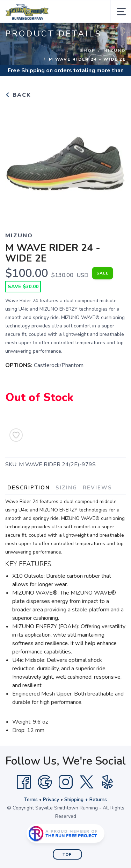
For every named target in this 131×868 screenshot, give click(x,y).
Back (18, 95)
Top (67, 855)
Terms (31, 799)
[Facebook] (24, 782)
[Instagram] (66, 782)
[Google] (45, 782)
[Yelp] (108, 782)
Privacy (51, 799)
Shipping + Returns (86, 799)
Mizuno (115, 50)
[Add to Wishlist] (16, 435)
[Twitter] (87, 782)
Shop (88, 50)
